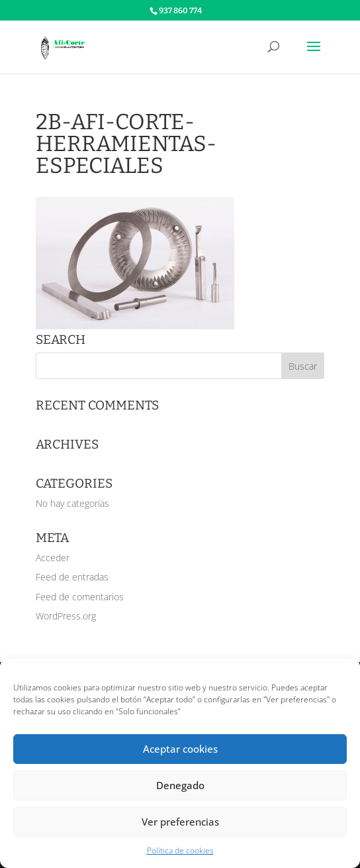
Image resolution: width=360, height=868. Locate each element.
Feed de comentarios (80, 597)
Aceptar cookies (180, 749)
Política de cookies (180, 850)
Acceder (53, 558)
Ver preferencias (180, 822)
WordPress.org (66, 616)
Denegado (180, 785)
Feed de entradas (72, 577)
